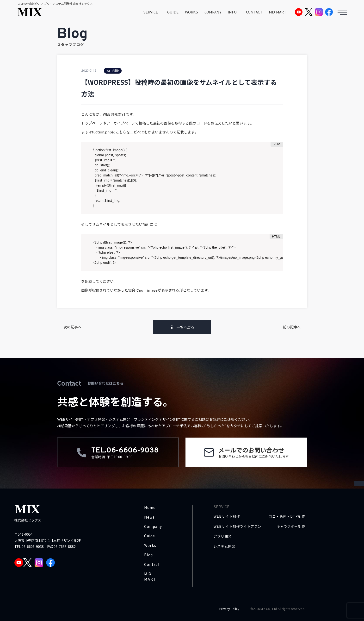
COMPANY (213, 12)
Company (153, 527)
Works (150, 546)
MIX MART (278, 12)
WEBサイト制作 (227, 516)
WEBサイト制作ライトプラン (238, 526)
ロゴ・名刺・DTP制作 (287, 516)
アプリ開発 (223, 536)
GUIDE (173, 12)
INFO (232, 12)
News (149, 518)
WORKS (191, 12)
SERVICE (151, 12)
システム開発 (224, 546)
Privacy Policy (229, 609)
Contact (152, 565)
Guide (150, 536)
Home (150, 508)
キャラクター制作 (291, 526)
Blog (148, 555)
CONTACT (254, 12)
